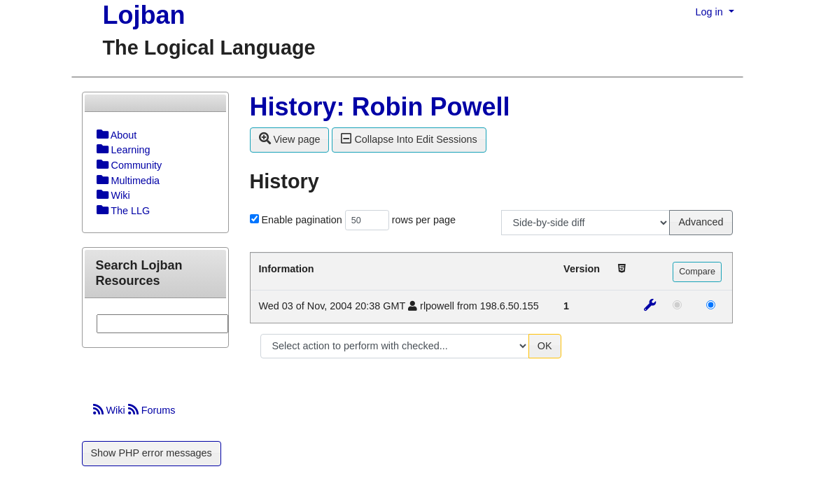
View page (290, 139)
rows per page (424, 220)
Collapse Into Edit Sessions (409, 139)
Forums (152, 410)
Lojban (144, 15)
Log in (711, 12)
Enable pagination (302, 220)
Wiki (111, 410)
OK (545, 346)
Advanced (701, 222)
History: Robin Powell (380, 107)
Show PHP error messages (152, 453)
